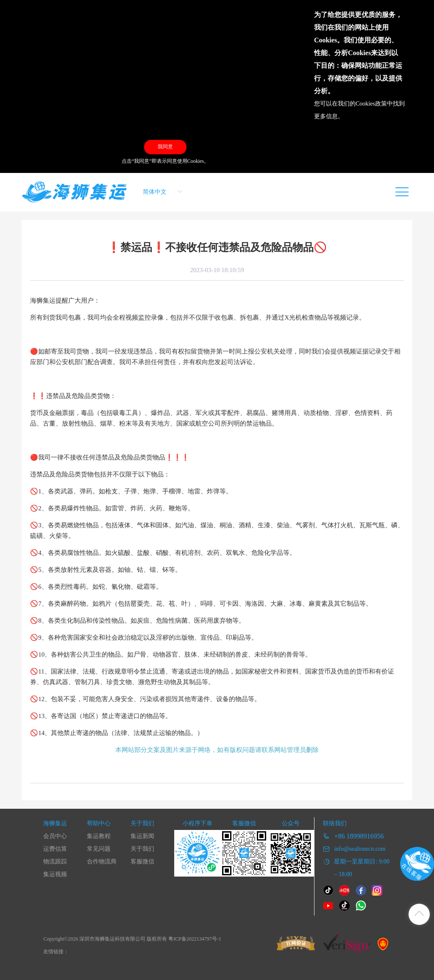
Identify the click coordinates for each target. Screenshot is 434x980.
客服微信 (142, 862)
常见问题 (99, 849)
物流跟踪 (55, 862)
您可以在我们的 (335, 104)
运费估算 (55, 849)
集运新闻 (142, 836)
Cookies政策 (371, 104)
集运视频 (55, 874)
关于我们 (142, 849)
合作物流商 (102, 862)
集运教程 (99, 836)
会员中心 (55, 836)
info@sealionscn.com (360, 849)
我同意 (165, 147)
